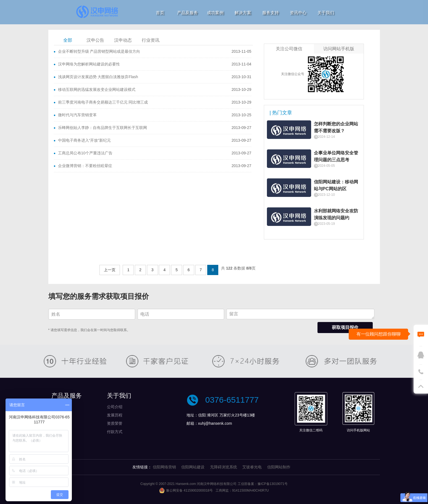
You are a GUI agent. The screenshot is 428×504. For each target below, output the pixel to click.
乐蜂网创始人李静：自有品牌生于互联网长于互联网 (103, 128)
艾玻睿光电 (252, 467)
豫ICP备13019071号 (273, 484)
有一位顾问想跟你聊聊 (379, 334)
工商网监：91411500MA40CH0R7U (242, 490)
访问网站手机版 (339, 49)
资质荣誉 (115, 423)
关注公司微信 (289, 49)
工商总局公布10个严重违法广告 (85, 153)
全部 (68, 40)
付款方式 (115, 432)
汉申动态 (123, 40)
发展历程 (115, 415)
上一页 (110, 270)
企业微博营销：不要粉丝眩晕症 (85, 166)
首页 (160, 13)
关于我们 (326, 13)
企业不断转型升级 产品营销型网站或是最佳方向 (99, 51)
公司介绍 (115, 407)
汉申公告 (95, 40)
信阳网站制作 (279, 467)
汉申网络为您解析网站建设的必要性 (89, 64)
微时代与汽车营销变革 (77, 115)
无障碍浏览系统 (224, 467)
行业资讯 (151, 40)
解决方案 (243, 13)
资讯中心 (298, 13)
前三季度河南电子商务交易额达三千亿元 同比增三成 (103, 102)
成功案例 (215, 13)
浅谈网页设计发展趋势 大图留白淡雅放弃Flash (98, 77)
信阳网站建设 (193, 467)
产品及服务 (187, 13)
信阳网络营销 (164, 467)
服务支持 (271, 13)
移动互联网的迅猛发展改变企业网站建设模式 (97, 89)
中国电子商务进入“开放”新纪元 (84, 140)
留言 (300, 314)
